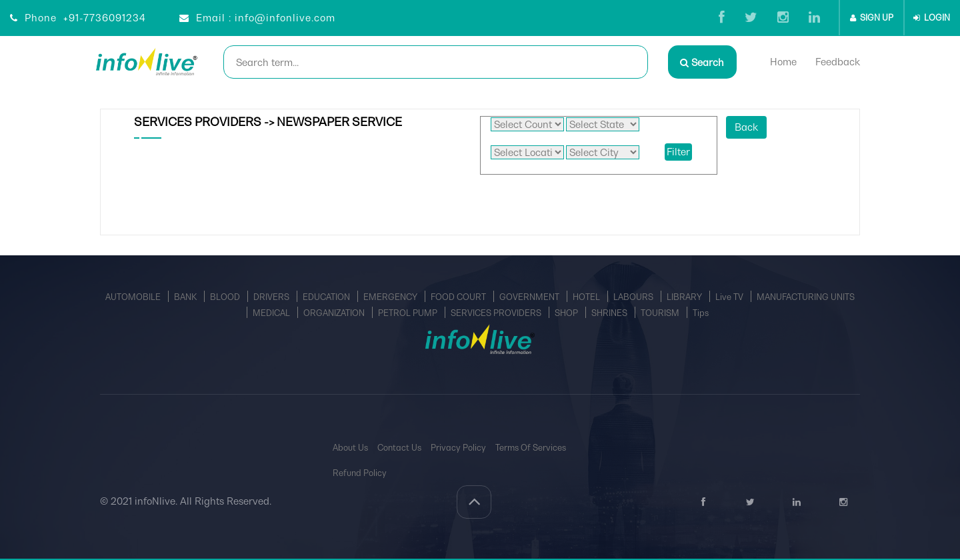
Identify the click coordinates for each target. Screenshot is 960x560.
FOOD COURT (459, 297)
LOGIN (932, 18)
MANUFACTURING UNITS (806, 297)
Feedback (839, 62)
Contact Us (399, 448)
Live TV (730, 297)
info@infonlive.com (285, 18)
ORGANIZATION (335, 313)
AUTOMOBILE (134, 297)
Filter (678, 152)
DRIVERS (272, 297)
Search (702, 62)
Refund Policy (360, 473)
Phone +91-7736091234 (78, 18)
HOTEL (587, 297)
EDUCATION (327, 297)
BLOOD (226, 297)
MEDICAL (272, 313)
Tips (701, 313)
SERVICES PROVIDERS (497, 313)
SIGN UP (872, 18)
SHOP (567, 313)
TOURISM (661, 313)
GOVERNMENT (530, 297)
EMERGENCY (391, 297)
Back (746, 127)
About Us (350, 448)
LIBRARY (685, 297)
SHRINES (610, 313)
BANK (186, 297)
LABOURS (634, 297)
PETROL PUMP (409, 313)
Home (785, 62)
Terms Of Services (531, 448)
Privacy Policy (458, 448)
